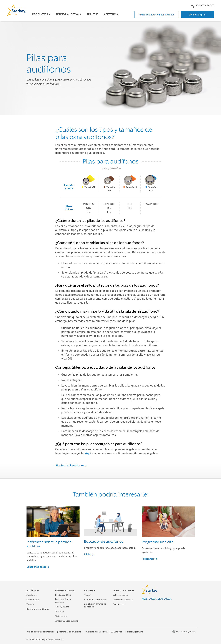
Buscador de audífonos (38, 609)
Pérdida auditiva (63, 595)
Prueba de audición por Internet (156, 15)
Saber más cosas (37, 567)
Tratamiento (61, 616)
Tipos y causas (62, 607)
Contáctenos (119, 604)
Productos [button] (40, 14)
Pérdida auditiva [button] (67, 14)
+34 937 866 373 (203, 6)
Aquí (88, 453)
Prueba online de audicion (63, 601)
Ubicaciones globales (123, 600)
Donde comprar (197, 15)
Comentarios (33, 600)
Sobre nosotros (120, 595)
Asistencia (111, 14)
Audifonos (32, 595)
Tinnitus (92, 14)
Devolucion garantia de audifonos (95, 605)
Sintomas (60, 611)
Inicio (88, 554)
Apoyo (87, 595)
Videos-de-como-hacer (95, 600)
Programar (148, 559)
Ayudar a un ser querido (67, 621)
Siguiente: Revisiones (70, 465)
